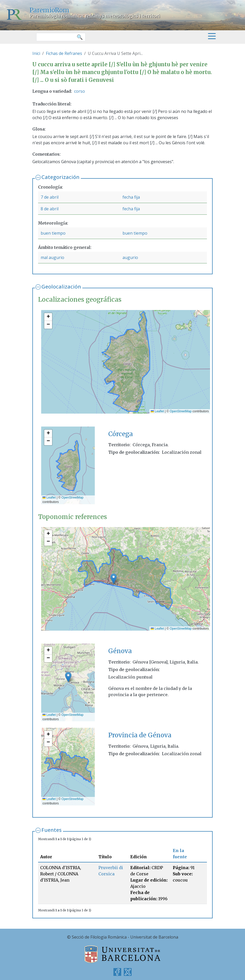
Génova (120, 651)
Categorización (60, 177)
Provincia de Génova (140, 735)
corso (80, 91)
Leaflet (157, 411)
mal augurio (52, 257)
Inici (36, 53)
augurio (130, 257)
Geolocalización (61, 287)
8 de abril (50, 209)
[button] (48, 317)
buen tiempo (53, 233)
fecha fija (131, 197)
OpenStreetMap (181, 411)
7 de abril (50, 197)
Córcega (121, 434)
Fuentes (52, 830)
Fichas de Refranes (64, 53)
